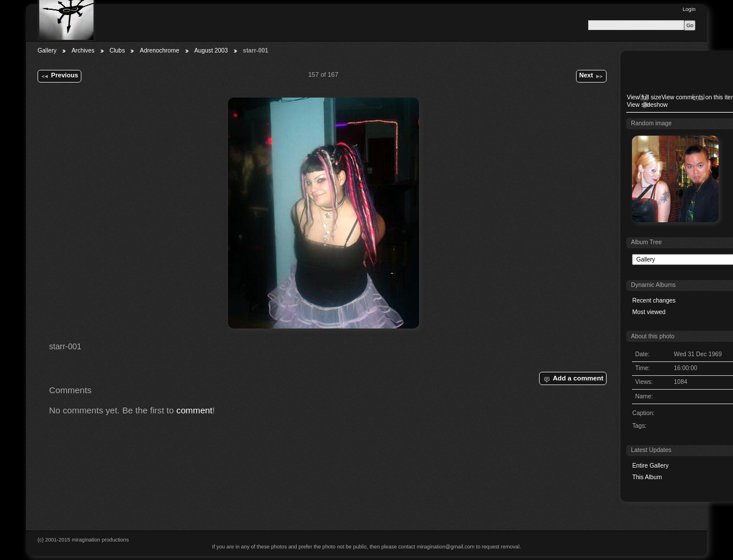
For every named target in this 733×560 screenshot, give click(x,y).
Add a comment (573, 379)
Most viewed (649, 312)
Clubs (117, 51)
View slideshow (647, 105)
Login (689, 9)
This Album (647, 477)
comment (195, 410)
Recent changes (654, 300)
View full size (644, 97)
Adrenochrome (159, 51)
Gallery (47, 51)
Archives (83, 51)
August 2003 (211, 51)
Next (591, 76)
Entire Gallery (650, 466)
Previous (59, 76)
